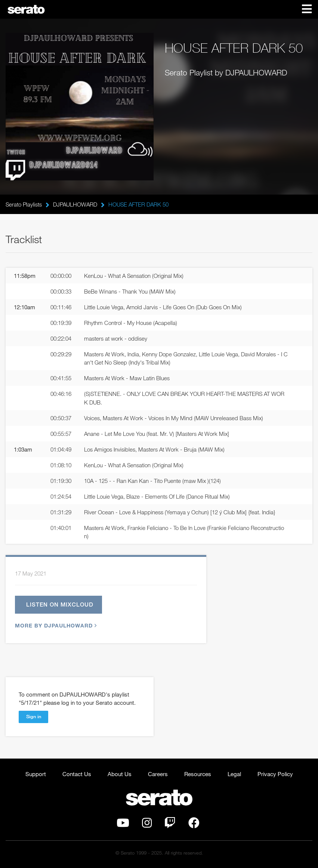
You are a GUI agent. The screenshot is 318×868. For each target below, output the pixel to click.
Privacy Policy (275, 774)
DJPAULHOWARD (75, 204)
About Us (120, 774)
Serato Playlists (24, 204)
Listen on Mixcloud (60, 604)
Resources (198, 774)
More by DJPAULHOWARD (55, 625)
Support (36, 774)
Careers (158, 774)
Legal (234, 774)
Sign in (34, 716)
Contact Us (77, 774)
